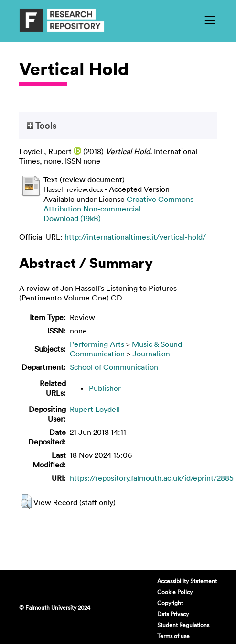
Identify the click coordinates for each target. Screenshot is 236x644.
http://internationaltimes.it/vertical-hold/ (135, 237)
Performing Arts (97, 344)
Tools (42, 125)
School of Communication (114, 367)
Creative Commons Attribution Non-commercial (118, 204)
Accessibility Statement (187, 581)
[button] (26, 501)
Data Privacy (173, 614)
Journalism (151, 354)
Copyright (170, 603)
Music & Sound (157, 344)
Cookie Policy (175, 592)
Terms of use (173, 636)
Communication (97, 354)
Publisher (105, 388)
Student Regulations (183, 625)
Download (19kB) (72, 218)
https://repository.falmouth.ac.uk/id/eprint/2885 (152, 478)
